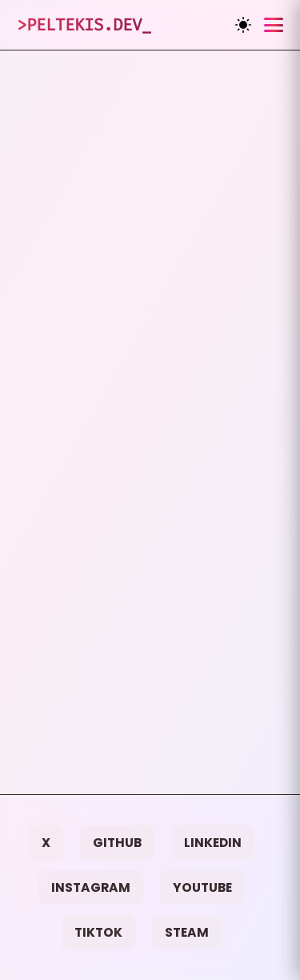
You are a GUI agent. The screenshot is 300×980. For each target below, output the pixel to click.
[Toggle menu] (274, 25)
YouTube (202, 887)
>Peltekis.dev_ (84, 25)
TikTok (98, 932)
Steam (187, 932)
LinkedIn (213, 843)
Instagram (91, 887)
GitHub (117, 843)
